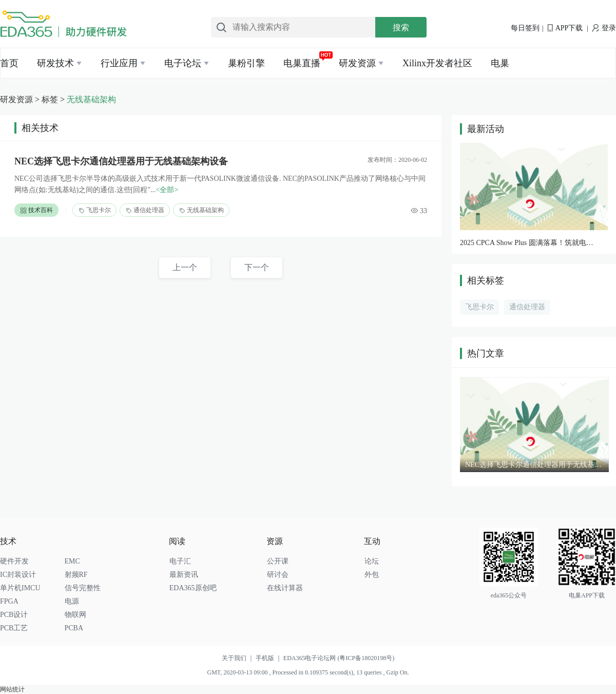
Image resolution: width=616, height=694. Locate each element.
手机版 (269, 658)
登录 (604, 28)
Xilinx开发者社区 (437, 63)
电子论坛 (183, 63)
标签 (50, 99)
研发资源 (357, 63)
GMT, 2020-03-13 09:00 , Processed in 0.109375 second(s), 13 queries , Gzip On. (308, 672)
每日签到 (525, 28)
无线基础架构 (91, 99)
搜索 (401, 27)
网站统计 (12, 689)
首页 (9, 63)
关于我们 (239, 658)
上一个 (185, 267)
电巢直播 (302, 63)
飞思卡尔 (94, 210)
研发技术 (55, 63)
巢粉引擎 (246, 63)
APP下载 (565, 28)
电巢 (500, 63)
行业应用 (119, 63)
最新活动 (486, 129)
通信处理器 (145, 210)
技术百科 (36, 210)
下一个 (257, 267)
